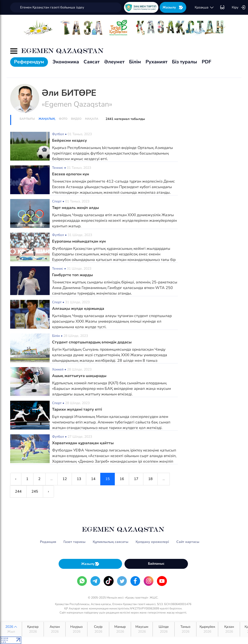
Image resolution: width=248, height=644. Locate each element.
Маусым (142, 629)
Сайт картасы (188, 542)
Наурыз (76, 629)
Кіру (239, 7)
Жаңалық (47, 119)
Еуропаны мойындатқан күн (79, 241)
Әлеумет (114, 62)
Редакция (48, 542)
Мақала (92, 119)
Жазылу (173, 7)
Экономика (66, 62)
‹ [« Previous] (16, 479)
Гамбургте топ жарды (72, 275)
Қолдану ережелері (152, 542)
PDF (206, 62)
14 (93, 479)
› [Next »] (48, 491)
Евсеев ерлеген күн (71, 174)
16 (122, 479)
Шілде (164, 629)
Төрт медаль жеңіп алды (75, 208)
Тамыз (185, 629)
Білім (135, 62)
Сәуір (98, 629)
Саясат (92, 62)
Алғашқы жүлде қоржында (78, 309)
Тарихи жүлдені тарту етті (77, 409)
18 (150, 479)
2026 (11, 629)
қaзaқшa (204, 7)
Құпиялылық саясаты (111, 542)
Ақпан (55, 629)
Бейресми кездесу (70, 141)
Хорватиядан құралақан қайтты (83, 443)
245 (35, 491)
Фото (63, 119)
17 (136, 479)
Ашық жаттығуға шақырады (79, 376)
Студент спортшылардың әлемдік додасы (92, 342)
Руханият (156, 62)
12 (65, 479)
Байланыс (156, 564)
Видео (76, 119)
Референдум (29, 62)
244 (18, 491)
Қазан (229, 629)
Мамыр (120, 629)
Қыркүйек (207, 629)
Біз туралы (185, 62)
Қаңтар (33, 629)
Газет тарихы (74, 542)
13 (79, 479)
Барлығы (27, 119)
